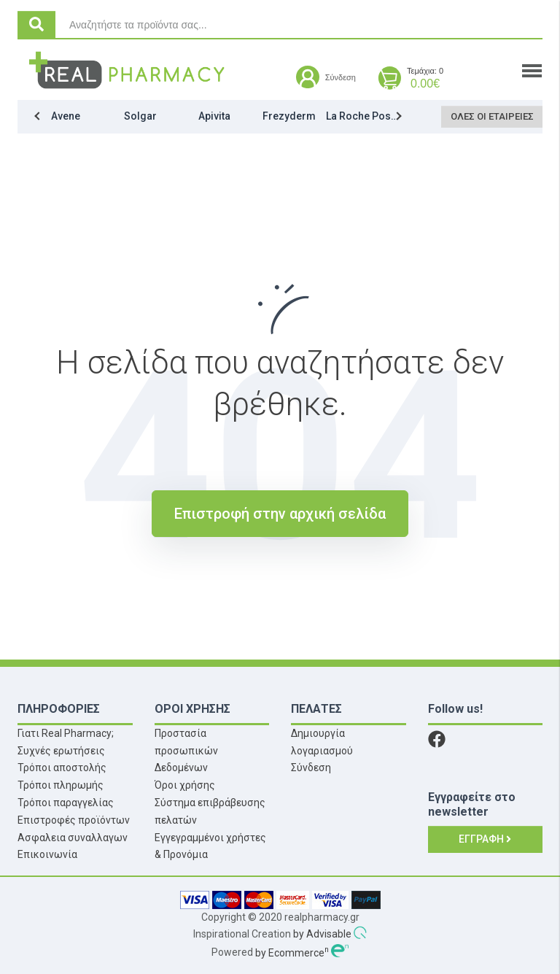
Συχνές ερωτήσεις (61, 751)
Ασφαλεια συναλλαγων (73, 838)
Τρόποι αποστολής (62, 768)
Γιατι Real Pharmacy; (66, 733)
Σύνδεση (311, 768)
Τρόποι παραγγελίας (66, 803)
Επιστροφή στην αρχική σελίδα (280, 514)
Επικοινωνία (47, 854)
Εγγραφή (485, 839)
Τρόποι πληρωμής (61, 785)
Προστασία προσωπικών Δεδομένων (186, 751)
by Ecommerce (292, 953)
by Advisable (322, 935)
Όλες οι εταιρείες (494, 116)
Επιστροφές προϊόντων (74, 820)
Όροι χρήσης (185, 785)
